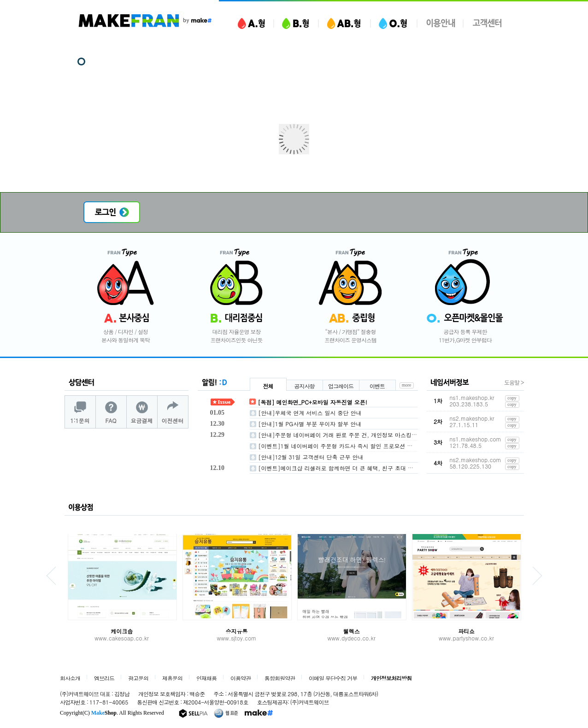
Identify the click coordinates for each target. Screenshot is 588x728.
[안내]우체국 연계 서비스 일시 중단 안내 (310, 413)
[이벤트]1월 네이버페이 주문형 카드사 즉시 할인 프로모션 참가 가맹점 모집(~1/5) (363, 446)
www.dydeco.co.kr (351, 638)
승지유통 (236, 631)
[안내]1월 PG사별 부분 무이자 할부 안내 (310, 424)
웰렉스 (352, 631)
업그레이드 (341, 386)
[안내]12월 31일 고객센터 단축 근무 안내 (311, 457)
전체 (268, 386)
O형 (394, 22)
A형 (251, 22)
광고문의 (138, 678)
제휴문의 (172, 678)
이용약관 (241, 678)
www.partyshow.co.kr (466, 638)
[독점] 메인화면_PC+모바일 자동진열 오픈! (313, 402)
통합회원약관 (280, 678)
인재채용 (206, 678)
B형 (296, 22)
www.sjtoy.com (237, 638)
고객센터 (487, 22)
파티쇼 (466, 631)
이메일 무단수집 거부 (333, 678)
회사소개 (70, 678)
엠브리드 (104, 678)
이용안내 (441, 22)
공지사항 (305, 386)
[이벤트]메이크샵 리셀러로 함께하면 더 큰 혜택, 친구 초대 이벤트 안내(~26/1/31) (363, 468)
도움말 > (514, 382)
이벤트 (377, 386)
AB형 (344, 22)
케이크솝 (122, 631)
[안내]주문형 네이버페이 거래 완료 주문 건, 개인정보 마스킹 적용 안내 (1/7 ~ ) (359, 435)
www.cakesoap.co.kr (122, 638)
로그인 (112, 212)
